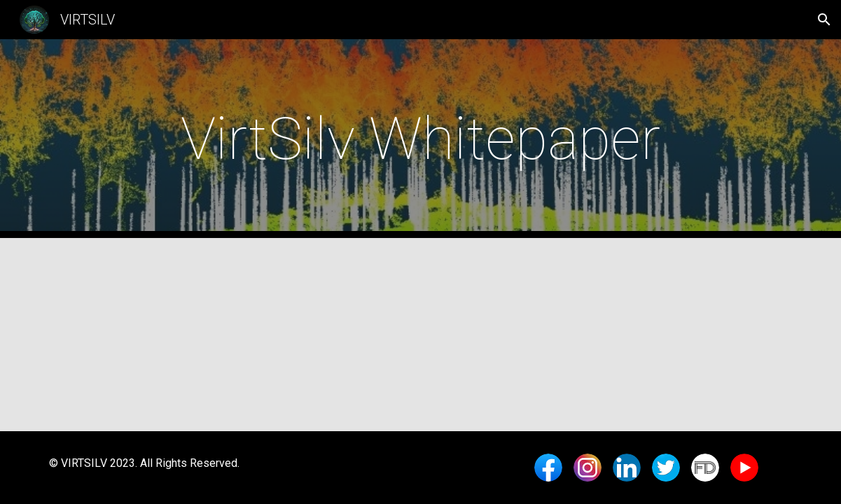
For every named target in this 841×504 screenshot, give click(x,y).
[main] (420, 139)
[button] (824, 20)
